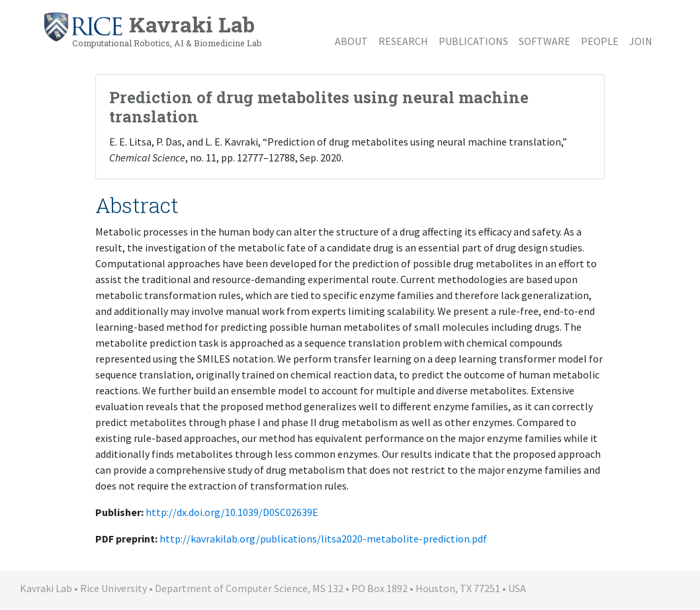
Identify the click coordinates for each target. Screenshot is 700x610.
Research (403, 41)
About (351, 41)
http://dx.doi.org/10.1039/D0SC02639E (232, 512)
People (600, 41)
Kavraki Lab (152, 30)
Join (641, 41)
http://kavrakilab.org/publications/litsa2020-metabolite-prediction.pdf (323, 539)
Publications (473, 41)
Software (545, 41)
